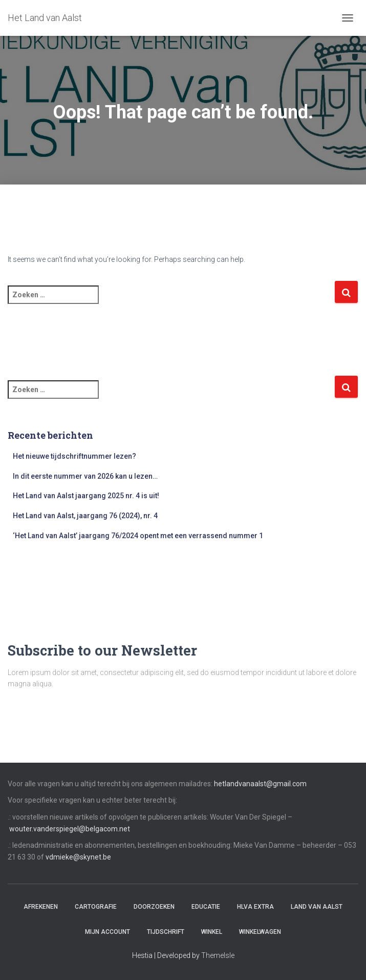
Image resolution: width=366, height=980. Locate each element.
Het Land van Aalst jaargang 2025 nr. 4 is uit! (86, 496)
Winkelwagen (260, 932)
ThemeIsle (218, 955)
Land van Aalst (317, 907)
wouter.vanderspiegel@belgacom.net (70, 829)
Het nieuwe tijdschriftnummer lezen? (74, 456)
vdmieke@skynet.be (78, 857)
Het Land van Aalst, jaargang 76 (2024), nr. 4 (85, 516)
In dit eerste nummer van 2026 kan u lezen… (85, 476)
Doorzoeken (154, 907)
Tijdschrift (166, 932)
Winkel (212, 932)
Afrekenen (41, 907)
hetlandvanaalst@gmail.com (260, 784)
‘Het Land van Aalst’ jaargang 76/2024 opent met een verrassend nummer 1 (138, 536)
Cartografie (96, 907)
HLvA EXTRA (255, 907)
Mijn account (107, 932)
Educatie (206, 907)
